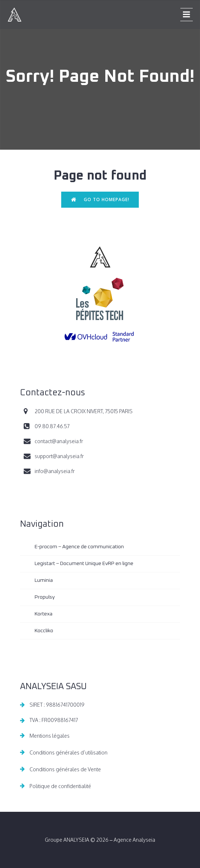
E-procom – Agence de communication (79, 547)
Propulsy (45, 597)
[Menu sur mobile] (187, 15)
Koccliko (44, 631)
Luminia (44, 580)
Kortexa (44, 614)
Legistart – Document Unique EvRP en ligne (84, 564)
